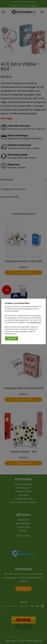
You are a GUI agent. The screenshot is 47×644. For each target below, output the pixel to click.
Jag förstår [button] (12, 338)
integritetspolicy (35, 322)
